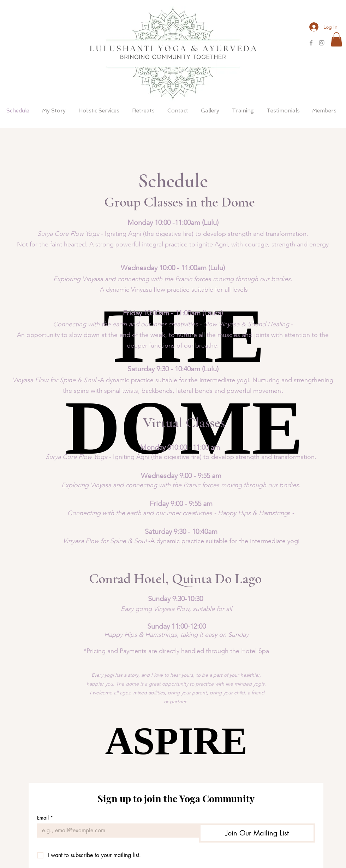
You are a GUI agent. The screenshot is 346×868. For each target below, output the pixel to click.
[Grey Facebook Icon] (311, 43)
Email (45, 818)
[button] (336, 39)
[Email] (116, 831)
